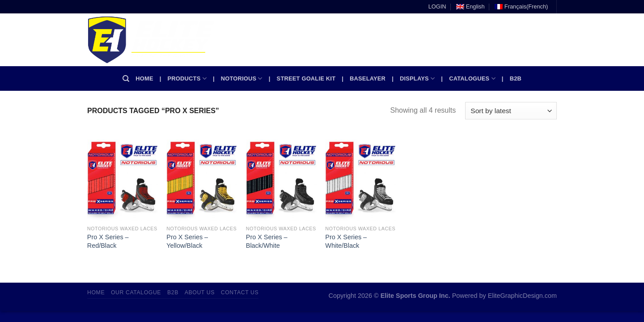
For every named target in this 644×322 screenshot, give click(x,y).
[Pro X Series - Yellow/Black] (202, 178)
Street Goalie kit (306, 78)
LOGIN (437, 6)
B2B (516, 78)
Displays (417, 78)
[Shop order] (511, 111)
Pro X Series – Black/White (267, 241)
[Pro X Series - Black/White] (281, 178)
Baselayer (368, 78)
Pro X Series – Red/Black (108, 241)
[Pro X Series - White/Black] (360, 178)
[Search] (126, 79)
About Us (200, 292)
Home (144, 78)
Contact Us (240, 292)
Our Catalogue (136, 292)
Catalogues (472, 78)
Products (187, 78)
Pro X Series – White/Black (346, 241)
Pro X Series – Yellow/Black (187, 241)
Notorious (242, 78)
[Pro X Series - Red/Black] (123, 178)
